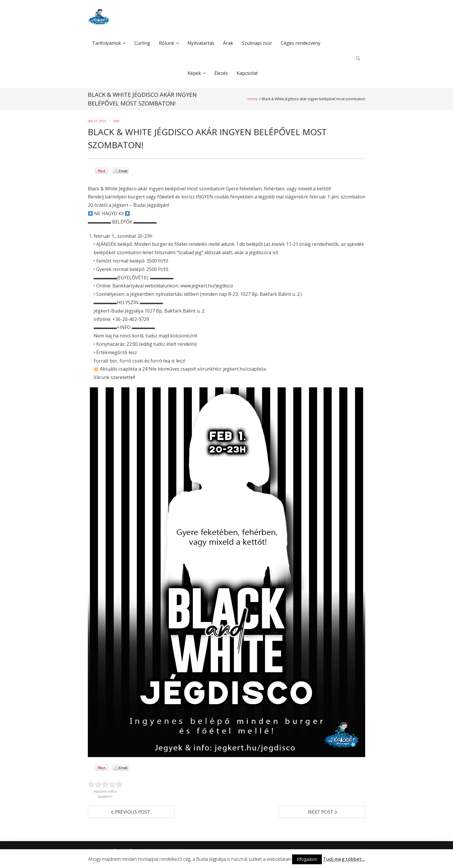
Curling (142, 43)
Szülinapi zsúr (257, 43)
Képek (194, 73)
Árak (228, 43)
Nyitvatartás (201, 43)
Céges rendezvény (301, 43)
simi (116, 121)
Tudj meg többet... (344, 859)
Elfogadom (307, 859)
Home (253, 99)
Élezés (221, 73)
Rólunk (167, 43)
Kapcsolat (247, 73)
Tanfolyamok (107, 43)
